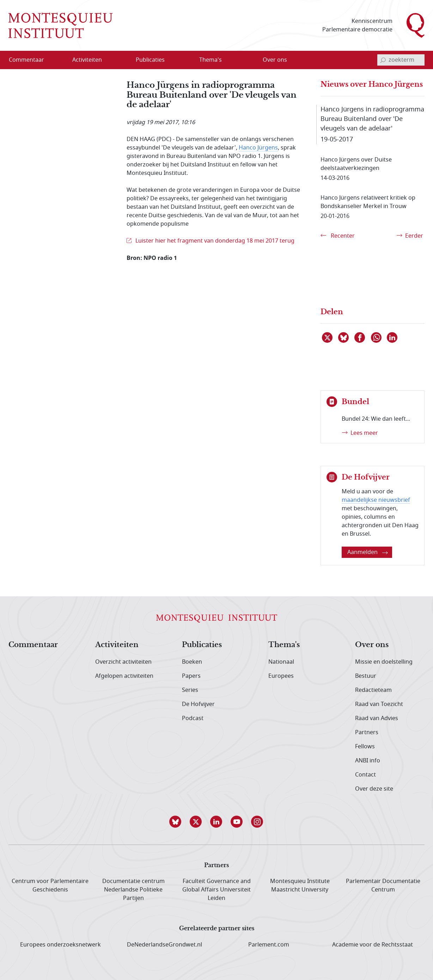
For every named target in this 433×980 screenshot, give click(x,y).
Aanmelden (368, 552)
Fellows (365, 747)
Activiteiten (117, 645)
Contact (365, 775)
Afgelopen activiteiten (124, 676)
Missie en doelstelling (384, 662)
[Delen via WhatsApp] (377, 337)
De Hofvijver (198, 704)
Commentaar (33, 645)
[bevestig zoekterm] (383, 60)
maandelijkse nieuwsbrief (376, 500)
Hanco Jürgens (258, 148)
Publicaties (202, 645)
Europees (281, 676)
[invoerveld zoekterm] (401, 60)
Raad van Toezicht (379, 704)
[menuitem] (31, 60)
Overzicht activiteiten (123, 662)
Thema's (284, 645)
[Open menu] (110, 60)
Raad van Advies (377, 718)
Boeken (192, 662)
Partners (367, 732)
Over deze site (374, 789)
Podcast (193, 718)
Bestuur (366, 676)
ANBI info (368, 761)
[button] (176, 822)
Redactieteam (373, 690)
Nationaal (281, 662)
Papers (191, 676)
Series (190, 690)
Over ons (372, 645)
